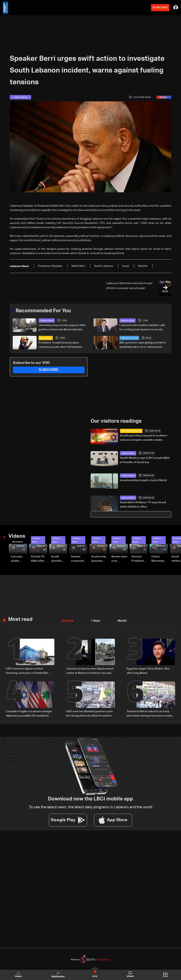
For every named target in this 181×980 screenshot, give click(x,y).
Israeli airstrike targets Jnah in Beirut (143, 480)
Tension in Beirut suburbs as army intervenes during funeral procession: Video (150, 713)
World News (18, 542)
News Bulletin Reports (131, 431)
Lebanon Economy (129, 338)
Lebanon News (47, 321)
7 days (95, 620)
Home (19, 975)
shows (130, 975)
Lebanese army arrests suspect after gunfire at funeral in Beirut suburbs (62, 327)
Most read (20, 619)
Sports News (46, 338)
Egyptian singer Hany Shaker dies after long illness (148, 670)
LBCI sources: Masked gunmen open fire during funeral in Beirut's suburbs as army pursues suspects (90, 713)
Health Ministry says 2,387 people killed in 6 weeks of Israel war (145, 460)
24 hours (67, 620)
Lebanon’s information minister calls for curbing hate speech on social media (142, 328)
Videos (17, 536)
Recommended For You (43, 311)
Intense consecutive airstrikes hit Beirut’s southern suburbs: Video (79, 559)
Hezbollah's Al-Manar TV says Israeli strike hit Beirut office (143, 504)
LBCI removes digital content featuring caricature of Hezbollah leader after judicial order (27, 671)
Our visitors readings (116, 421)
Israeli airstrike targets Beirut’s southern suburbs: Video (57, 559)
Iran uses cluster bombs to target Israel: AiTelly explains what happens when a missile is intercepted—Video (18, 559)
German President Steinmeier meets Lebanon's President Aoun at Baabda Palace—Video (138, 559)
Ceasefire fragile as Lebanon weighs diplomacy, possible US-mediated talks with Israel (29, 713)
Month (121, 620)
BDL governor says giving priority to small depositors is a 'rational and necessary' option (143, 345)
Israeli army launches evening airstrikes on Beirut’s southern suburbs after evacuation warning (99, 559)
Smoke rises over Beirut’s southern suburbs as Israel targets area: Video (119, 559)
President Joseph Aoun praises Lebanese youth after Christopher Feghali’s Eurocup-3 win (60, 345)
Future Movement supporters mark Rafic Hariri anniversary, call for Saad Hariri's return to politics (159, 559)
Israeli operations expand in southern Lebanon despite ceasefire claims (144, 438)
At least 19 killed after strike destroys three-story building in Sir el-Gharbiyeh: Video (38, 559)
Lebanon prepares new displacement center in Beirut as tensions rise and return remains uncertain (90, 671)
